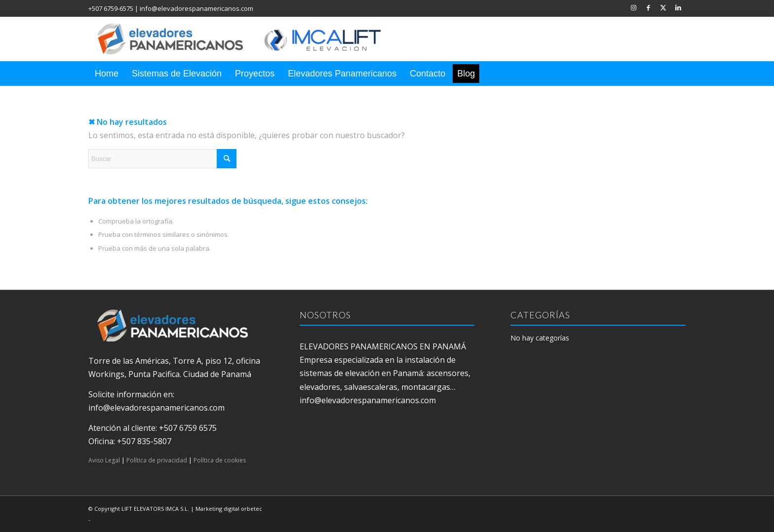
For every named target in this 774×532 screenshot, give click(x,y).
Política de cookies (220, 460)
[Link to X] (663, 7)
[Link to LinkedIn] (678, 7)
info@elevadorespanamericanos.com (196, 8)
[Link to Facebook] (648, 7)
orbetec (252, 509)
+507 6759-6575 (111, 8)
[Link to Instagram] (634, 7)
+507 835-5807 (144, 441)
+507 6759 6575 (188, 428)
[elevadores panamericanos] (249, 39)
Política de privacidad (157, 460)
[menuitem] (107, 74)
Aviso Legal (104, 460)
